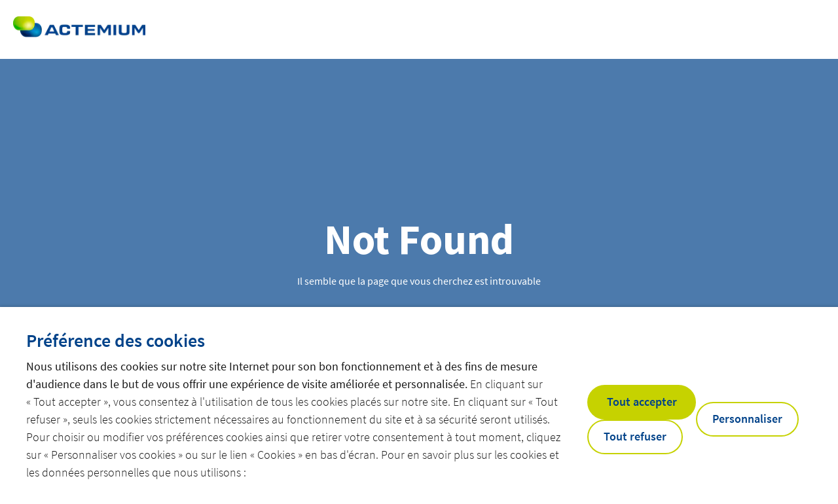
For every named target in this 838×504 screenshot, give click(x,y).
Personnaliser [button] (747, 419)
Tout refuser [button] (635, 436)
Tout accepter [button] (642, 402)
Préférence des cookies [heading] (116, 340)
